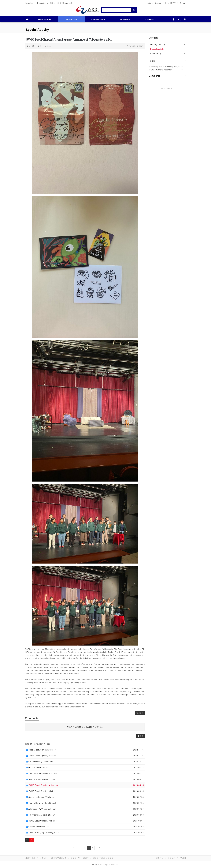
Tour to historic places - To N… (42, 773)
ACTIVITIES (71, 19)
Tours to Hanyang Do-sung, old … (43, 833)
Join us (158, 3)
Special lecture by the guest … (41, 750)
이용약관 (43, 858)
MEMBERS (125, 19)
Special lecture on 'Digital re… (41, 797)
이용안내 (160, 858)
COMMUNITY (151, 19)
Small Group (156, 54)
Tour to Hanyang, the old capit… (42, 803)
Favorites (29, 3)
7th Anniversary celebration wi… (42, 815)
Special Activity (37, 30)
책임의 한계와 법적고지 (103, 858)
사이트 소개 (30, 858)
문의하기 (172, 858)
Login (148, 3)
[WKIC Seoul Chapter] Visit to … (42, 791)
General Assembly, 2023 (38, 767)
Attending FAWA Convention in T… (43, 809)
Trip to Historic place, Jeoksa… (41, 756)
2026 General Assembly (161, 70)
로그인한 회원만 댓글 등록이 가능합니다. (85, 727)
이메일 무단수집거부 (80, 858)
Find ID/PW (170, 3)
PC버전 (183, 858)
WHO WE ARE (45, 19)
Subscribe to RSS (45, 3)
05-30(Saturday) (64, 3)
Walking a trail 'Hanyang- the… (41, 779)
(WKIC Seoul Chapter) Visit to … (42, 821)
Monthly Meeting (157, 44)
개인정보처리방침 (59, 858)
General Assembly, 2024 (38, 827)
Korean (183, 3)
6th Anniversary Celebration (39, 762)
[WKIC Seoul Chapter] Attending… (43, 785)
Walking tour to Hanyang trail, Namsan (167, 67)
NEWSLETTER (98, 19)
